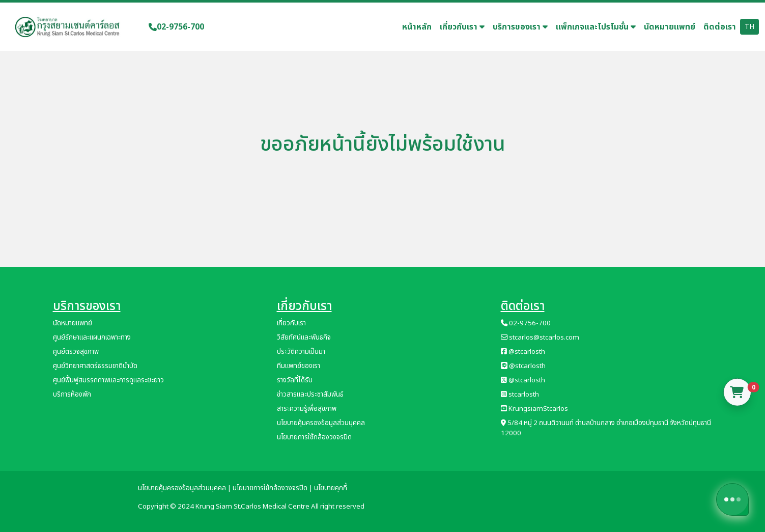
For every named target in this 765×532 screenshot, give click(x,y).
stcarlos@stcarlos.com (540, 338)
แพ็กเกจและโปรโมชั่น (596, 27)
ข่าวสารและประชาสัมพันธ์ (310, 395)
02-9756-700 (176, 27)
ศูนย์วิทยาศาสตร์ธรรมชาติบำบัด (95, 366)
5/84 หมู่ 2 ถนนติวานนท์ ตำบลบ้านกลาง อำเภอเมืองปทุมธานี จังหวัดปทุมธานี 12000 (606, 428)
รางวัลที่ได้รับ (295, 380)
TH (749, 27)
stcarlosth (520, 395)
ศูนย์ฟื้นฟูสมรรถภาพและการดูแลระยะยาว (108, 380)
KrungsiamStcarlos (534, 409)
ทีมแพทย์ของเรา (299, 366)
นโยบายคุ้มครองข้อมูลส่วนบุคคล (321, 423)
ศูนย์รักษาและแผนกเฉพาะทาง (92, 338)
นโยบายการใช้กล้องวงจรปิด (314, 437)
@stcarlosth (523, 352)
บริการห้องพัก (72, 395)
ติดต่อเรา (720, 27)
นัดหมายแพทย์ (670, 27)
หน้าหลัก (417, 27)
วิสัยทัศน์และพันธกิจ (304, 338)
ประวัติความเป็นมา (301, 352)
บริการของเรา (520, 27)
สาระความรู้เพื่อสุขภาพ (307, 409)
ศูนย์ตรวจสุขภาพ (76, 352)
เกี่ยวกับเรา (462, 27)
